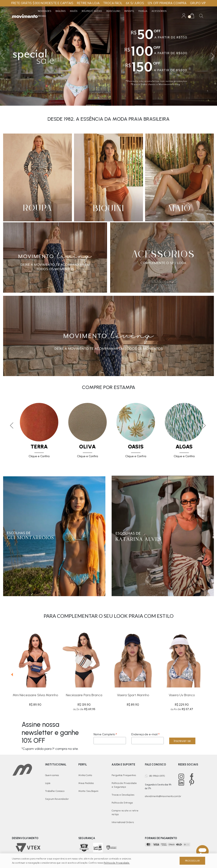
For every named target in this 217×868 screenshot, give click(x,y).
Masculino (113, 11)
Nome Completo (105, 734)
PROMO (42, 16)
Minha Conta (85, 775)
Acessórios (159, 11)
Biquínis (61, 11)
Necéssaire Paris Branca (84, 695)
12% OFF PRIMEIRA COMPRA (167, 3)
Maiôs (74, 11)
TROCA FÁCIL (113, 3)
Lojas (48, 783)
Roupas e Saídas (92, 11)
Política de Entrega (122, 803)
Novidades (45, 11)
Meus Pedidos (86, 783)
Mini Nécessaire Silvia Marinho (35, 695)
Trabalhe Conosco (55, 791)
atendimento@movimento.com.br (163, 796)
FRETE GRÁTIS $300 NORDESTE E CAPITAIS (42, 3)
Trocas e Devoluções (123, 795)
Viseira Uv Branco (182, 695)
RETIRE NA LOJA (88, 3)
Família (143, 11)
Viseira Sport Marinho (133, 695)
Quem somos (52, 775)
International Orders (123, 822)
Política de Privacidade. (117, 863)
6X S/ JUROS (135, 3)
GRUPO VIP (198, 3)
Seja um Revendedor (57, 799)
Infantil (129, 11)
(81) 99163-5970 (157, 776)
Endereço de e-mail (145, 734)
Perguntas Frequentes (124, 775)
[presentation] (10, 671)
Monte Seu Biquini (88, 791)
